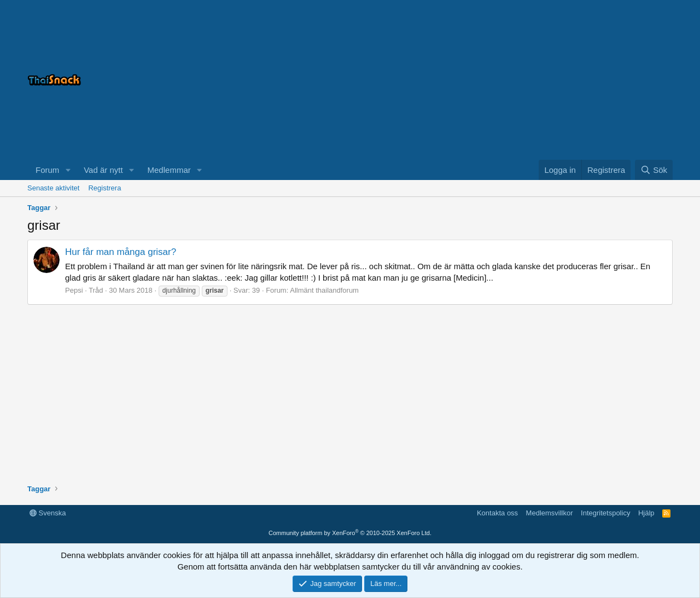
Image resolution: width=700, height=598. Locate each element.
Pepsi (74, 290)
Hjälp (646, 513)
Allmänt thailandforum (324, 290)
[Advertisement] (536, 80)
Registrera (104, 188)
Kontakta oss (497, 513)
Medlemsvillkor (550, 513)
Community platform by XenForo (350, 533)
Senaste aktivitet (53, 188)
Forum (47, 170)
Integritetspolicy (605, 513)
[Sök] (654, 170)
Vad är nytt (103, 170)
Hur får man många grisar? (121, 252)
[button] (68, 170)
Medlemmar (169, 170)
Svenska (48, 513)
